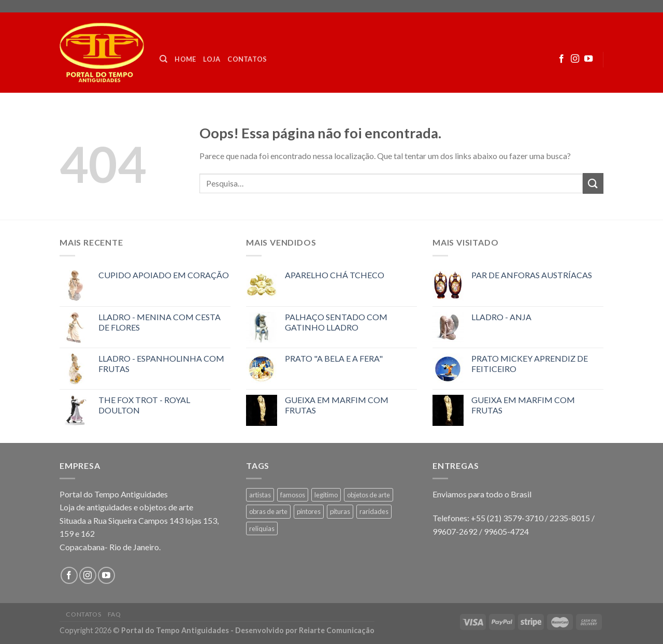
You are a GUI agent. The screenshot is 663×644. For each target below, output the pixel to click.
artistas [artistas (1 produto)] (260, 495)
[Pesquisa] (163, 59)
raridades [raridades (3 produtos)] (374, 511)
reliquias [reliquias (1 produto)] (262, 528)
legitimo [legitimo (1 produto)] (326, 495)
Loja (212, 59)
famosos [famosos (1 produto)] (293, 495)
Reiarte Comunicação (337, 630)
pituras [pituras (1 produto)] (340, 511)
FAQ (114, 614)
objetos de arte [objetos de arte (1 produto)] (369, 495)
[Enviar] (593, 183)
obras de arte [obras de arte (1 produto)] (268, 511)
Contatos (247, 59)
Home (185, 59)
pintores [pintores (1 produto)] (309, 511)
